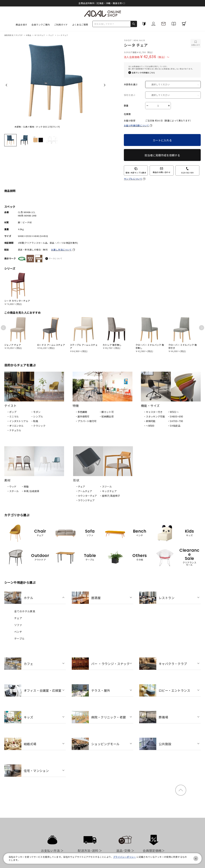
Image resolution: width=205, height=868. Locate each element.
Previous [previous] (6, 85)
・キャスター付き (153, 412)
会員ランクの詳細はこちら (143, 73)
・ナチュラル (14, 430)
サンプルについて (133, 179)
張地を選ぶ (130, 95)
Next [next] (105, 85)
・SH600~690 (175, 416)
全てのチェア (40, 35)
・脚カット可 (106, 412)
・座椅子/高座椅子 (110, 496)
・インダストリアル (18, 421)
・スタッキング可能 (154, 416)
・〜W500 (149, 426)
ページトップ (181, 790)
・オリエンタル (15, 426)
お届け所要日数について (136, 125)
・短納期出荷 (106, 416)
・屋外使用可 (82, 416)
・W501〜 (173, 412)
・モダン (36, 412)
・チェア (80, 486)
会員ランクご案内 (41, 25)
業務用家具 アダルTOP (14, 35)
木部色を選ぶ (131, 84)
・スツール (106, 486)
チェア (51, 35)
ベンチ (18, 632)
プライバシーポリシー (125, 857)
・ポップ (12, 412)
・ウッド (12, 486)
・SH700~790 (175, 421)
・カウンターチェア (86, 496)
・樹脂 (25, 486)
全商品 (29, 35)
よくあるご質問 (80, 25)
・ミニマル (13, 416)
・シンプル (37, 416)
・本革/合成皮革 (30, 491)
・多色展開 (81, 412)
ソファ (18, 625)
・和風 (34, 421)
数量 (126, 106)
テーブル (19, 638)
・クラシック (38, 426)
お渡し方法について (61, 250)
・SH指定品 (174, 426)
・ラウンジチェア (85, 500)
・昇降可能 (149, 421)
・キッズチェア (108, 491)
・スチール (13, 491)
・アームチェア (84, 491)
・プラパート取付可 (86, 421)
